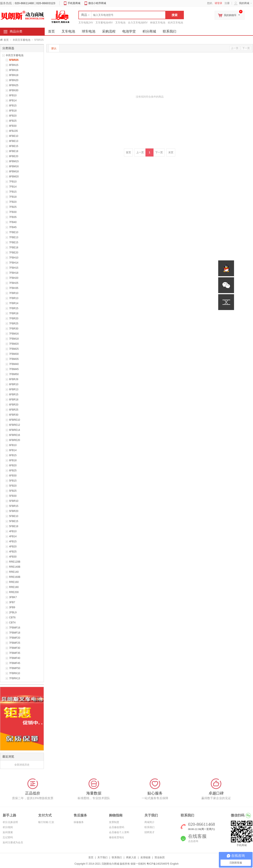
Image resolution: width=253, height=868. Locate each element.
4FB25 (13, 552)
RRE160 (14, 582)
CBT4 (12, 623)
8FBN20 (14, 80)
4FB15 (13, 541)
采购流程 (109, 31)
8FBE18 (14, 151)
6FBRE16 (15, 435)
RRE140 (14, 572)
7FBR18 (14, 313)
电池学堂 (129, 31)
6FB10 (13, 445)
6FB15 (13, 455)
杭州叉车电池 (175, 23)
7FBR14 (14, 303)
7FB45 (13, 227)
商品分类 (16, 31)
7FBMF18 (15, 633)
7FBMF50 (15, 668)
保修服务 (79, 822)
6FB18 (13, 460)
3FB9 (12, 607)
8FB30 (13, 126)
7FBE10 (14, 232)
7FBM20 (14, 344)
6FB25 (13, 471)
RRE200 (14, 592)
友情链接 (145, 857)
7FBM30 (14, 354)
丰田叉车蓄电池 (22, 40)
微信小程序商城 (97, 3)
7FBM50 (14, 374)
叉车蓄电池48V (104, 23)
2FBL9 (13, 612)
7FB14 (13, 187)
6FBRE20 (15, 440)
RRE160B (15, 577)
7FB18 (13, 197)
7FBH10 (14, 258)
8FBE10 (14, 136)
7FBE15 (14, 242)
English (174, 864)
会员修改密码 (117, 827)
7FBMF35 (15, 653)
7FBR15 (14, 308)
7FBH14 (14, 263)
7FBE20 (14, 253)
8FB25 (13, 121)
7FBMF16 (15, 628)
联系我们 (170, 31)
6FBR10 (14, 384)
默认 (54, 48)
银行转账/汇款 (46, 822)
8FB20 (13, 116)
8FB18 (13, 111)
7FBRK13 (15, 678)
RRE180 (14, 587)
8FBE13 (14, 141)
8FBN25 (14, 85)
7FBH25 (14, 283)
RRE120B (15, 562)
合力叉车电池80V (138, 23)
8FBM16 (14, 166)
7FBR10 (14, 293)
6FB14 (13, 450)
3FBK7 (13, 597)
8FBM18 (14, 171)
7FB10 (13, 182)
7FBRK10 (15, 673)
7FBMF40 (15, 658)
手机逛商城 (74, 3)
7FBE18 (14, 248)
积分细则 (8, 827)
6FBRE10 (15, 420)
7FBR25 (14, 324)
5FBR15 (14, 506)
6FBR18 (14, 400)
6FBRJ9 (14, 379)
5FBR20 (14, 511)
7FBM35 (14, 359)
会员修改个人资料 (119, 832)
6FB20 (13, 465)
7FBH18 (14, 273)
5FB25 (13, 491)
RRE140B (15, 567)
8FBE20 (14, 156)
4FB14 (13, 536)
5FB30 (13, 496)
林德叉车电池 (158, 23)
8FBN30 (14, 90)
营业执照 (160, 857)
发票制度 (114, 822)
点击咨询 (193, 841)
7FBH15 (14, 268)
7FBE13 (14, 237)
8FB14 (13, 101)
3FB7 (12, 602)
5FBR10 (14, 501)
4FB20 (13, 547)
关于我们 (102, 857)
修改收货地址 (117, 837)
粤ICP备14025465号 (158, 864)
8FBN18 (14, 75)
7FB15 (13, 192)
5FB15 (13, 481)
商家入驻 (131, 857)
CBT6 (12, 618)
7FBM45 (14, 369)
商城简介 (149, 822)
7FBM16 (14, 334)
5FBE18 (14, 526)
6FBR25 (14, 410)
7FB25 (13, 207)
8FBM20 (14, 177)
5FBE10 (14, 516)
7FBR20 (14, 318)
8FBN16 (14, 70)
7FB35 (13, 217)
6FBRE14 (15, 430)
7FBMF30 (15, 648)
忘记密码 (8, 837)
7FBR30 (14, 329)
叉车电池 (120, 23)
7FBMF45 (15, 663)
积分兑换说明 (10, 822)
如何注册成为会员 (13, 842)
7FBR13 (14, 298)
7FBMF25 (15, 643)
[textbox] (122, 15)
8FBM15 (14, 161)
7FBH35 (14, 288)
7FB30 (13, 212)
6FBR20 (14, 405)
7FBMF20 (15, 638)
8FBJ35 (13, 131)
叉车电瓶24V (86, 23)
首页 (6, 40)
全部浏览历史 (22, 765)
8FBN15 (14, 65)
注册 (227, 3)
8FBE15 (14, 146)
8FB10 (13, 95)
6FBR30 (14, 415)
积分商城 (149, 31)
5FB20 (13, 486)
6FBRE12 (15, 425)
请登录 (218, 3)
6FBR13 (14, 389)
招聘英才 (149, 832)
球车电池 (89, 31)
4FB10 (13, 531)
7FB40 (13, 222)
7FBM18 (14, 339)
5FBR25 (14, 60)
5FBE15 (14, 521)
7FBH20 (14, 278)
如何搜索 (8, 832)
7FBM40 (14, 364)
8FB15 (13, 106)
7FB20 (13, 202)
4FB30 (13, 557)
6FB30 (13, 476)
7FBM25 (14, 349)
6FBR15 (14, 395)
